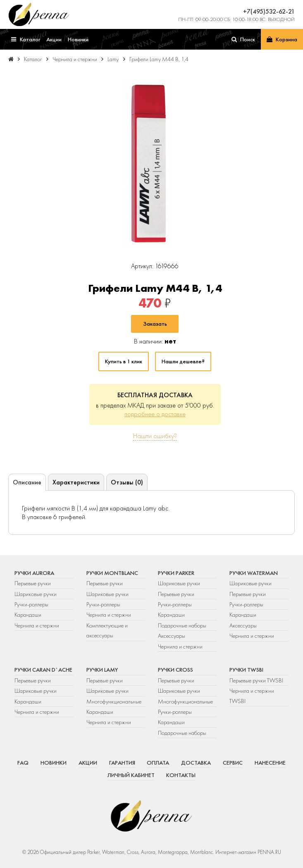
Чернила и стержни (37, 625)
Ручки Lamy (102, 670)
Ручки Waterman (254, 573)
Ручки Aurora (34, 573)
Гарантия (122, 763)
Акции (88, 763)
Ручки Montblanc (112, 573)
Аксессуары (172, 636)
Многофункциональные (115, 701)
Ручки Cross (175, 670)
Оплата (158, 763)
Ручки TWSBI (246, 670)
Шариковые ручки (36, 594)
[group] (148, 165)
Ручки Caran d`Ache (43, 670)
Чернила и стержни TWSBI (252, 696)
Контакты (181, 775)
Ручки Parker (176, 573)
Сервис (233, 763)
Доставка (196, 763)
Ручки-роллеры (31, 604)
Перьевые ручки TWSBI (256, 680)
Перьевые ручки (33, 583)
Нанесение (270, 763)
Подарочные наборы (182, 625)
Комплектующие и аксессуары (107, 630)
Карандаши (28, 615)
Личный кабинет (131, 775)
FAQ (23, 763)
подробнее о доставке (155, 414)
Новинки (54, 763)
